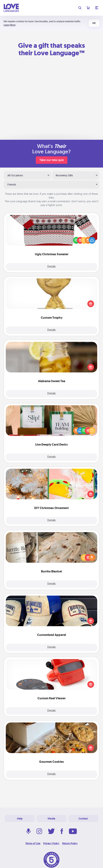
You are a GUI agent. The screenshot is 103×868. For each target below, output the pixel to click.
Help (20, 819)
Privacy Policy (51, 843)
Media (51, 819)
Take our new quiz (52, 160)
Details (52, 267)
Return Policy (70, 843)
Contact (83, 819)
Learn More (9, 25)
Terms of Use (33, 843)
